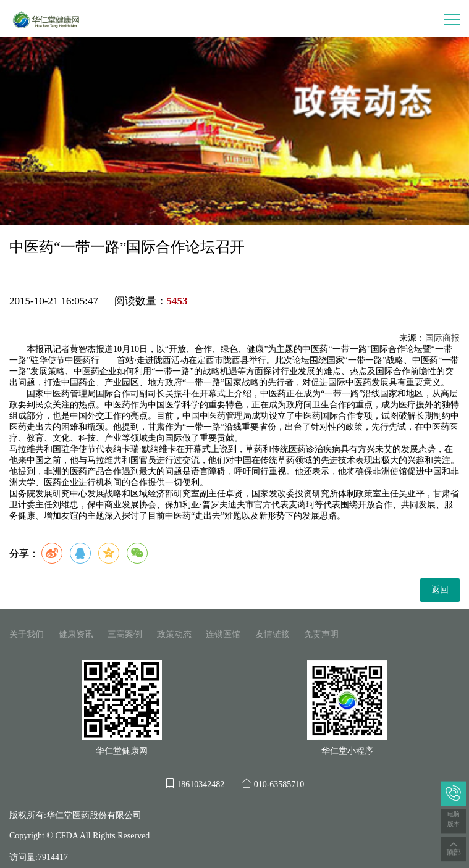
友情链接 (273, 634)
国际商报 (442, 338)
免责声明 (321, 634)
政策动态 (174, 634)
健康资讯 (76, 634)
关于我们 (27, 634)
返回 (440, 590)
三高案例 (125, 634)
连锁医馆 (223, 634)
